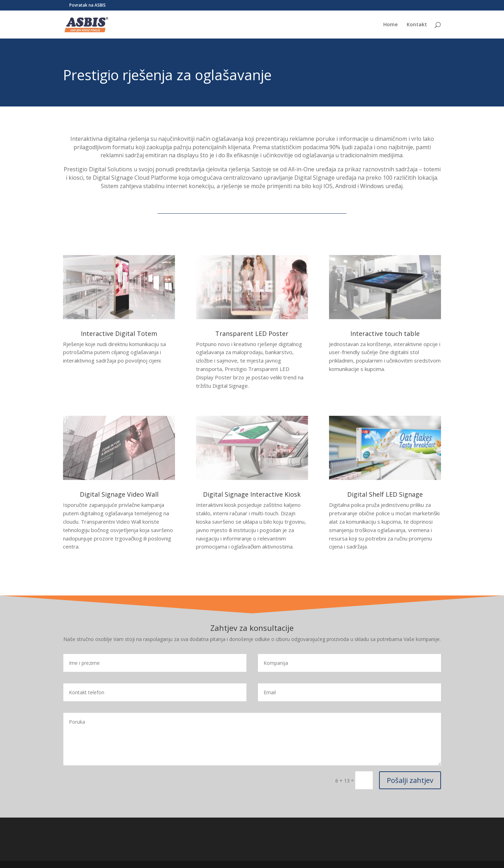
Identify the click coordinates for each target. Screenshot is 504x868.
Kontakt (417, 25)
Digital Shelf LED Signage (385, 494)
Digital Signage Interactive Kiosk (252, 494)
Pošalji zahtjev (410, 780)
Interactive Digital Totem (119, 333)
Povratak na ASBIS (87, 6)
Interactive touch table (385, 333)
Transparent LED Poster (252, 333)
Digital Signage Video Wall (119, 494)
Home (390, 25)
